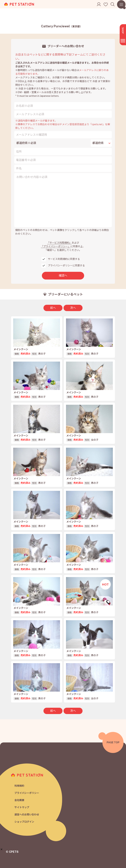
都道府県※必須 (26, 143)
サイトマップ (22, 807)
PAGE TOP (113, 742)
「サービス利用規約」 (59, 243)
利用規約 (19, 786)
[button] (1, 849)
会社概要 (19, 800)
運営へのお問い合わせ (27, 815)
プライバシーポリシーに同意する (66, 265)
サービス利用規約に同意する (64, 259)
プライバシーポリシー (27, 793)
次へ (73, 308)
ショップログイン (24, 822)
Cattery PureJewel (62, 26)
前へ (53, 308)
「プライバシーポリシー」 (56, 246)
